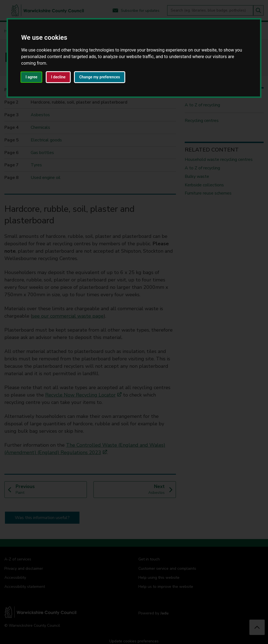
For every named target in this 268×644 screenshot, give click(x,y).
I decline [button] (58, 77)
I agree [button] (31, 77)
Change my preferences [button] (100, 77)
